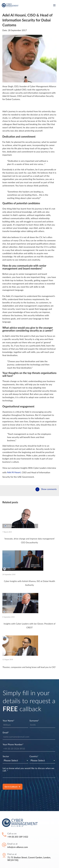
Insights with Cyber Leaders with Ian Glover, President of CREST (29, 626)
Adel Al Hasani (14, 472)
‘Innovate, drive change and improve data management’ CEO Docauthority (29, 541)
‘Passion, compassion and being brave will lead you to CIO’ (29, 667)
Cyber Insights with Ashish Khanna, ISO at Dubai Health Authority (29, 583)
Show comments (49, 489)
